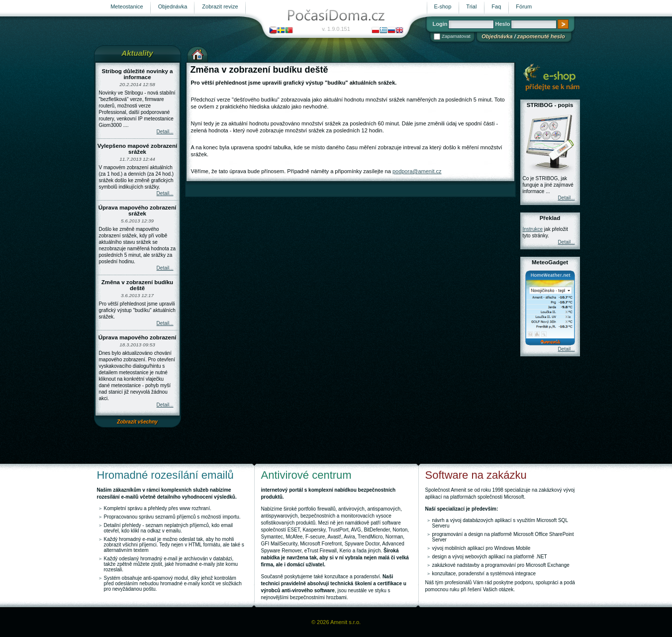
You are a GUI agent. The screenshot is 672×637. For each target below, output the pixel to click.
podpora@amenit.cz (417, 171)
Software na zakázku (476, 475)
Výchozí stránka (197, 53)
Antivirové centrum (306, 475)
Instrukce (533, 229)
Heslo (502, 24)
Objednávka (497, 36)
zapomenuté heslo (541, 36)
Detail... (165, 132)
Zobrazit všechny (137, 422)
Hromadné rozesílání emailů (165, 475)
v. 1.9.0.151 (336, 29)
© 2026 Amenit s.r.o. (336, 622)
